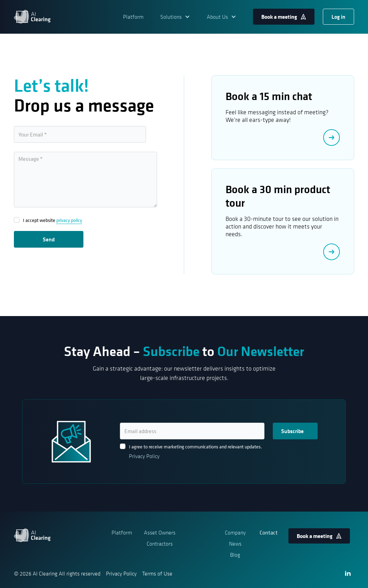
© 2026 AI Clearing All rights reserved (57, 573)
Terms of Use (157, 573)
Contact (269, 532)
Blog (235, 555)
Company (235, 532)
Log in (338, 17)
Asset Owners (160, 532)
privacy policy (69, 220)
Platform (133, 17)
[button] (175, 17)
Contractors (160, 544)
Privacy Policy (144, 456)
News (235, 544)
